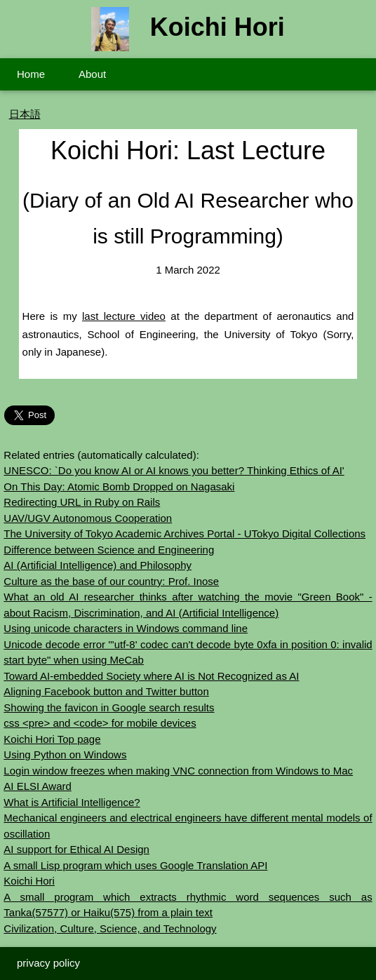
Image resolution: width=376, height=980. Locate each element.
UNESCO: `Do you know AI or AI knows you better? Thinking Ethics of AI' (174, 470)
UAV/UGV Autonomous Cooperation (88, 518)
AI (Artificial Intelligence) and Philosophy (98, 565)
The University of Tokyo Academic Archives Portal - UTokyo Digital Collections (184, 533)
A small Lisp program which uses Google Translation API (135, 865)
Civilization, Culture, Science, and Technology (110, 928)
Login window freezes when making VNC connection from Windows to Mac (178, 771)
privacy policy (48, 963)
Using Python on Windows (65, 754)
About (92, 74)
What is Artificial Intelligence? (72, 802)
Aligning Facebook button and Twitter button (106, 691)
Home (31, 74)
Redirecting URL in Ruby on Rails (82, 502)
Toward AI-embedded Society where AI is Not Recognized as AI (151, 676)
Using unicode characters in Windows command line (126, 628)
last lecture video (124, 316)
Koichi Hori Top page (52, 739)
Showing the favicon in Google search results (109, 707)
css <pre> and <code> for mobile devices (100, 723)
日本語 (25, 114)
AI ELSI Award (37, 786)
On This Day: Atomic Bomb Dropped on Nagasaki (119, 486)
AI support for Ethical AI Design (76, 849)
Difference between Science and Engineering (109, 550)
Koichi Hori (29, 881)
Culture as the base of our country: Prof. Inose (111, 581)
